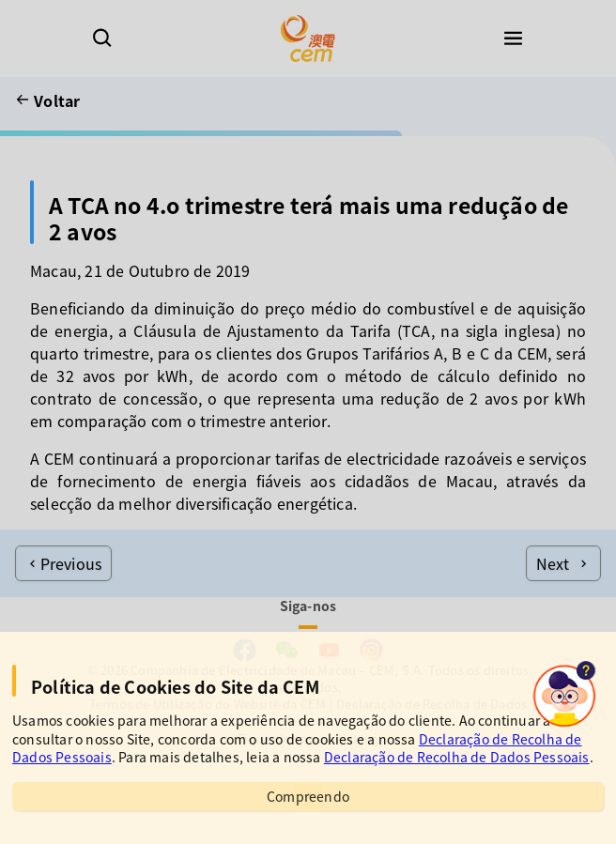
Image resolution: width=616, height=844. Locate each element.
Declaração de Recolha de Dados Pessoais (457, 757)
